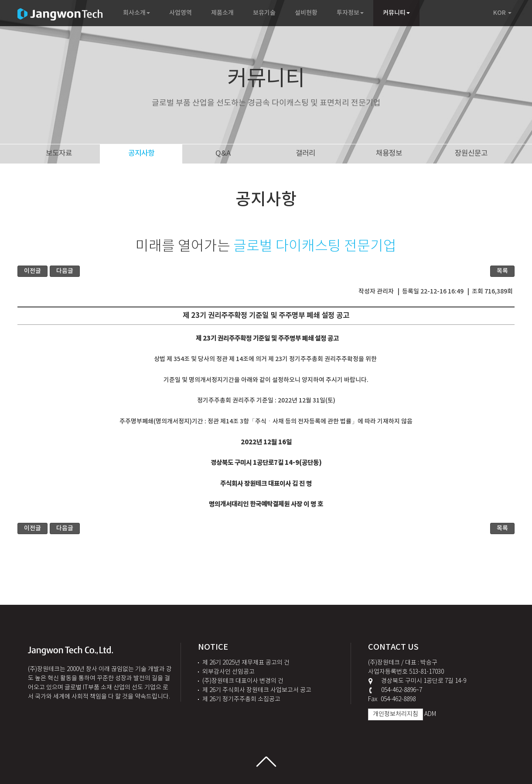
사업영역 (181, 13)
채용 (389, 153)
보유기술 (264, 13)
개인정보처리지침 (396, 714)
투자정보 (350, 13)
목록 (502, 271)
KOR (502, 13)
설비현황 (306, 13)
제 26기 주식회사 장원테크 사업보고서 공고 (257, 690)
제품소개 (222, 13)
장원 (471, 153)
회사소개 (136, 13)
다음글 (65, 271)
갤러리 (306, 153)
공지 (141, 153)
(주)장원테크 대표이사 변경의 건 (243, 681)
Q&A (224, 153)
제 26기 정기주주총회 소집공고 (241, 699)
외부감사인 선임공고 (228, 672)
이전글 (32, 271)
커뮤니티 (396, 13)
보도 (59, 153)
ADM (430, 714)
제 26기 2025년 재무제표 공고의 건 (246, 663)
